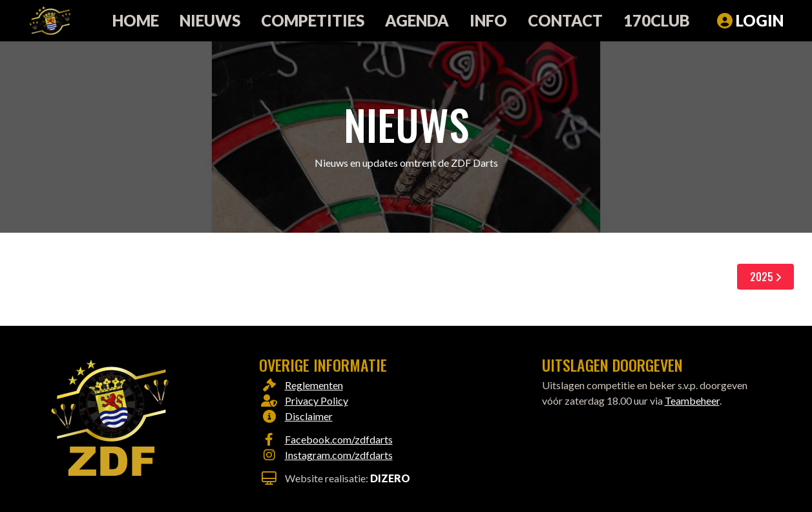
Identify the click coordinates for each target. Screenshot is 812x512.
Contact (565, 20)
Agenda (417, 20)
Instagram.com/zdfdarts (339, 455)
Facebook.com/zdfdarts (339, 439)
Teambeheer (692, 400)
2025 (765, 277)
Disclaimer (309, 416)
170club (657, 20)
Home (136, 20)
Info (488, 20)
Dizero (390, 478)
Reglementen (314, 385)
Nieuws (210, 20)
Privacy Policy (317, 400)
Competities (313, 20)
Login (750, 20)
